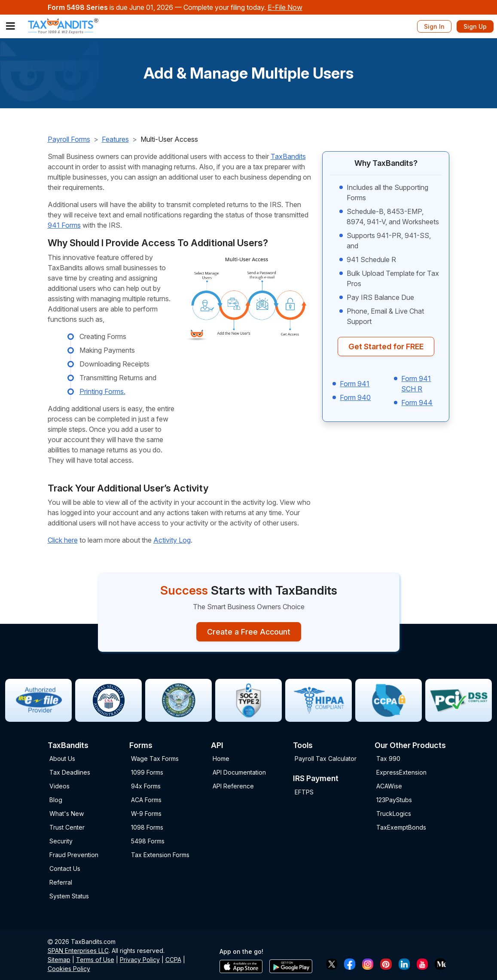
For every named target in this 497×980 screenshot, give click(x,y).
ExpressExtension (401, 772)
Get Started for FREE (386, 347)
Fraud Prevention (74, 855)
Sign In (434, 26)
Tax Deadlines (70, 772)
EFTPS (304, 792)
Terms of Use (95, 960)
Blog (56, 800)
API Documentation (239, 772)
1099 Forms (147, 772)
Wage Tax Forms (155, 759)
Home (221, 759)
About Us (62, 759)
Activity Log (172, 540)
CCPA (173, 960)
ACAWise (389, 786)
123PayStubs (394, 800)
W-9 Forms (146, 814)
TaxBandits (288, 156)
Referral (61, 882)
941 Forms (64, 225)
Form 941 (355, 384)
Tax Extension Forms (160, 855)
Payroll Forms (69, 139)
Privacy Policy (140, 960)
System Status (69, 896)
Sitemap (59, 960)
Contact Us (65, 869)
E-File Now (285, 7)
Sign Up (475, 26)
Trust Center (67, 827)
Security (61, 841)
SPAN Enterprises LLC (78, 951)
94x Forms (146, 786)
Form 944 (417, 403)
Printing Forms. (102, 391)
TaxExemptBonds (401, 827)
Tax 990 (388, 759)
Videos (59, 786)
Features (115, 139)
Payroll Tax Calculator (326, 759)
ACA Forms (146, 800)
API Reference (233, 786)
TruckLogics (394, 814)
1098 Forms (147, 827)
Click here (63, 540)
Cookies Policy (69, 969)
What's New (67, 814)
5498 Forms (148, 841)
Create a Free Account (249, 632)
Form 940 (355, 397)
